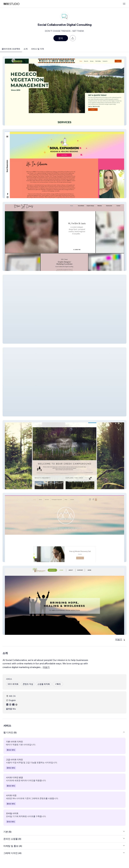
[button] (64, 91)
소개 (26, 49)
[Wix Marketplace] (11, 4)
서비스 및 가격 (37, 49)
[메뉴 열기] (124, 4)
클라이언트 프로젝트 (11, 49)
